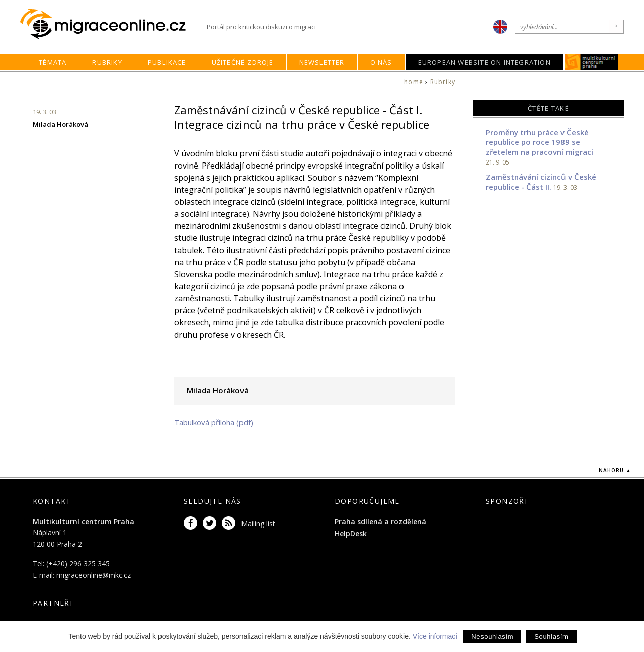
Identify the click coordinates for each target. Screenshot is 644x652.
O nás (381, 62)
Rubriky (107, 62)
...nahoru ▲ (612, 470)
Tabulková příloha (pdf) (214, 422)
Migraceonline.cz (110, 24)
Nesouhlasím (492, 637)
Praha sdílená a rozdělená (380, 521)
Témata (53, 62)
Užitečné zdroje (243, 62)
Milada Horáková (60, 124)
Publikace (167, 62)
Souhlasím (551, 637)
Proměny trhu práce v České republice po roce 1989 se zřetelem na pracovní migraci (539, 142)
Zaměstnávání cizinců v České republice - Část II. (541, 182)
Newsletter (322, 62)
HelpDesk (351, 534)
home (414, 82)
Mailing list (258, 523)
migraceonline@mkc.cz (94, 575)
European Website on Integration (485, 62)
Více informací (435, 636)
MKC (591, 62)
